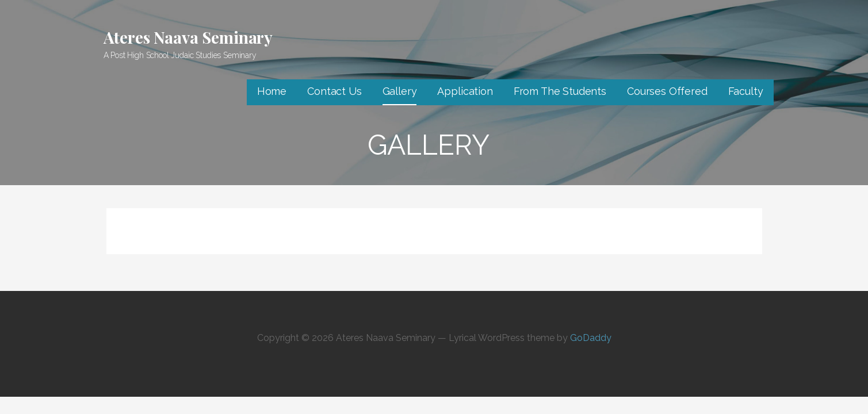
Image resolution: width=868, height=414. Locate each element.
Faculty (746, 91)
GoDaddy (591, 338)
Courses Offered (667, 91)
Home (272, 91)
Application (465, 91)
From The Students (560, 91)
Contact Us (334, 91)
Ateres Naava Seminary (188, 37)
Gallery (400, 91)
